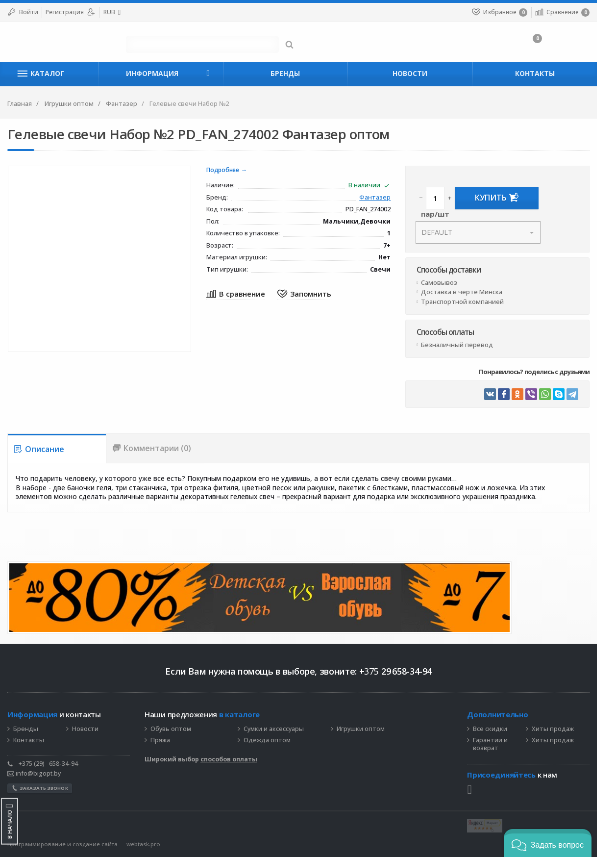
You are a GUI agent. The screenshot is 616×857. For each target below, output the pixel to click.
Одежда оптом (267, 740)
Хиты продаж (572, 730)
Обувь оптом (171, 730)
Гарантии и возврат (509, 744)
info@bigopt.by (34, 773)
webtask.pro (143, 844)
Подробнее (229, 170)
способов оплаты (229, 760)
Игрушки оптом (361, 730)
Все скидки (509, 730)
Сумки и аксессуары (274, 730)
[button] (548, 843)
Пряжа (160, 740)
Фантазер (388, 198)
